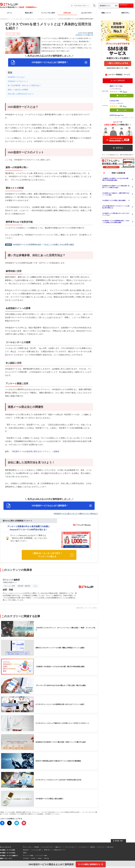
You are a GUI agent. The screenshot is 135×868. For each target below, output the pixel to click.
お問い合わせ (110, 847)
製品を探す (29, 13)
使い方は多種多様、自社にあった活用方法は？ (24, 85)
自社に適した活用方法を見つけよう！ (21, 94)
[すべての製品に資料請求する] (91, 864)
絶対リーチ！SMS (116, 86)
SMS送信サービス (30, 19)
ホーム (10, 13)
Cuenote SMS (114, 101)
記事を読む (67, 13)
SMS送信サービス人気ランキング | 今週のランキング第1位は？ (76, 514)
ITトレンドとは (27, 847)
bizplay (40, 858)
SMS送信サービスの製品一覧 (84, 35)
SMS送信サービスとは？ (16, 77)
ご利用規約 (36, 847)
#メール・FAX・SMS (13, 34)
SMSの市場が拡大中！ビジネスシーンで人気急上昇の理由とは (116, 207)
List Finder (26, 858)
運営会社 (93, 847)
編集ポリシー (59, 847)
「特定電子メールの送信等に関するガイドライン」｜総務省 (35, 451)
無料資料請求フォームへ (126, 6)
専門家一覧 (47, 850)
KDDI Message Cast (117, 115)
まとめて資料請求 (118, 81)
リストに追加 (122, 96)
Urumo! (33, 858)
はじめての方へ (87, 13)
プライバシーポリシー (70, 847)
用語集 (25, 853)
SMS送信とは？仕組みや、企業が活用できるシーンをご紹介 (116, 194)
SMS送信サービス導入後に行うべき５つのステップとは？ (116, 214)
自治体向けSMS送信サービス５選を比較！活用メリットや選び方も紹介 (116, 187)
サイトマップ (101, 847)
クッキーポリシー (83, 847)
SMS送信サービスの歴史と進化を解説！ (114, 200)
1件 (126, 107)
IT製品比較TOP (4, 19)
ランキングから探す (48, 13)
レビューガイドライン (47, 847)
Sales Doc (47, 858)
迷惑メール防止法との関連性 (18, 90)
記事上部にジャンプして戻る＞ (87, 608)
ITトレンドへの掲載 (28, 855)
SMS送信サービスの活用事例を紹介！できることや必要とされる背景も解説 (43, 245)
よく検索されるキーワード (59, 850)
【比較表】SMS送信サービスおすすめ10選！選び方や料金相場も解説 (116, 179)
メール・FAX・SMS (17, 19)
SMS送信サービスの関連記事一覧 (46, 19)
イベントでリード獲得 (41, 855)
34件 (126, 92)
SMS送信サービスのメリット (18, 81)
